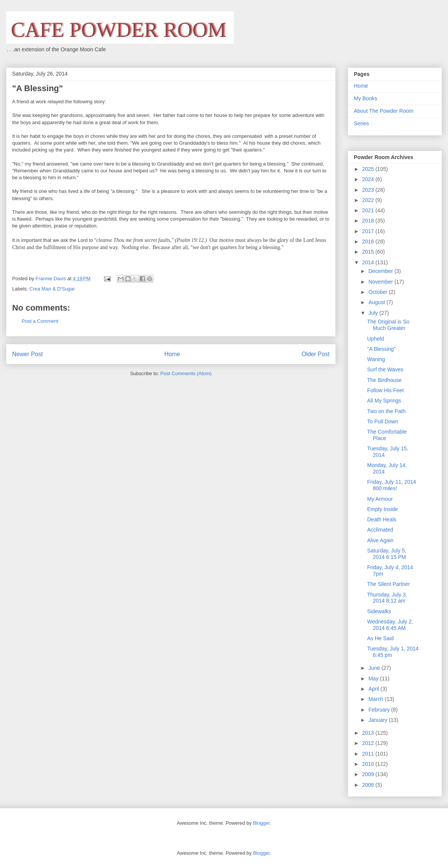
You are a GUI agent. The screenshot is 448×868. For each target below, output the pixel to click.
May (374, 679)
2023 (369, 190)
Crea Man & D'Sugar (52, 289)
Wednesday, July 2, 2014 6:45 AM (390, 625)
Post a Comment (40, 321)
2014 (369, 262)
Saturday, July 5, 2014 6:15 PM (387, 554)
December (381, 271)
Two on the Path (386, 411)
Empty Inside (383, 509)
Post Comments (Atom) (186, 373)
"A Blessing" (381, 349)
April (374, 689)
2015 (369, 252)
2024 (369, 179)
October (379, 292)
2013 (369, 733)
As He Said (380, 638)
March (376, 699)
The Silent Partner (389, 584)
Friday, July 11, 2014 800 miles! (392, 485)
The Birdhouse (384, 380)
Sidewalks (379, 611)
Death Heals (382, 519)
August (377, 302)
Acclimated (380, 530)
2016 (369, 241)
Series (361, 123)
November (381, 282)
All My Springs (384, 401)
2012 (369, 743)
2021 (369, 210)
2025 (369, 169)
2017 (369, 231)
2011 (369, 754)
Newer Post (28, 354)
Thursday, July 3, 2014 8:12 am (387, 598)
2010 (369, 764)
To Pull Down (383, 421)
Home (172, 354)
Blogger (261, 823)
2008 (369, 785)
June (375, 668)
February (380, 710)
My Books (365, 98)
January (379, 720)
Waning (376, 359)
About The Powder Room (384, 111)
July (374, 313)
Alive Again (380, 540)
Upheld (375, 339)
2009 (369, 774)
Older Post (315, 354)
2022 (369, 200)
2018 (369, 221)
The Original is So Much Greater (388, 325)
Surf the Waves (385, 369)
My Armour (380, 499)
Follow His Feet (385, 390)
